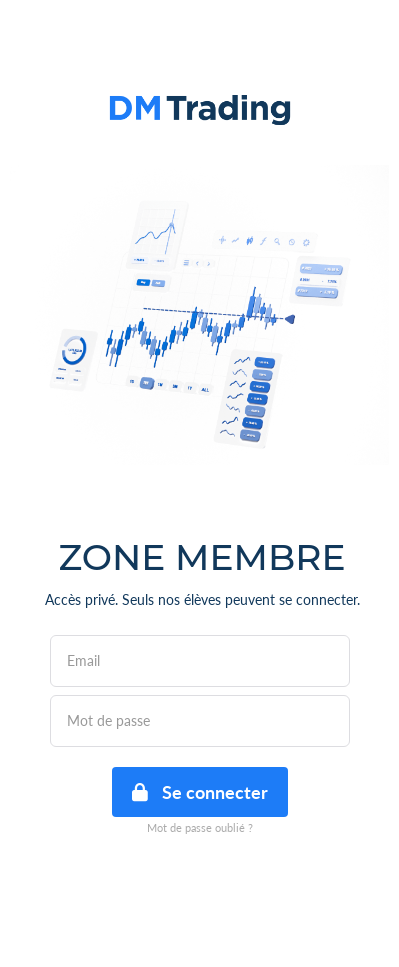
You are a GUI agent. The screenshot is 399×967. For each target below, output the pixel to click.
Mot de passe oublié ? (200, 827)
